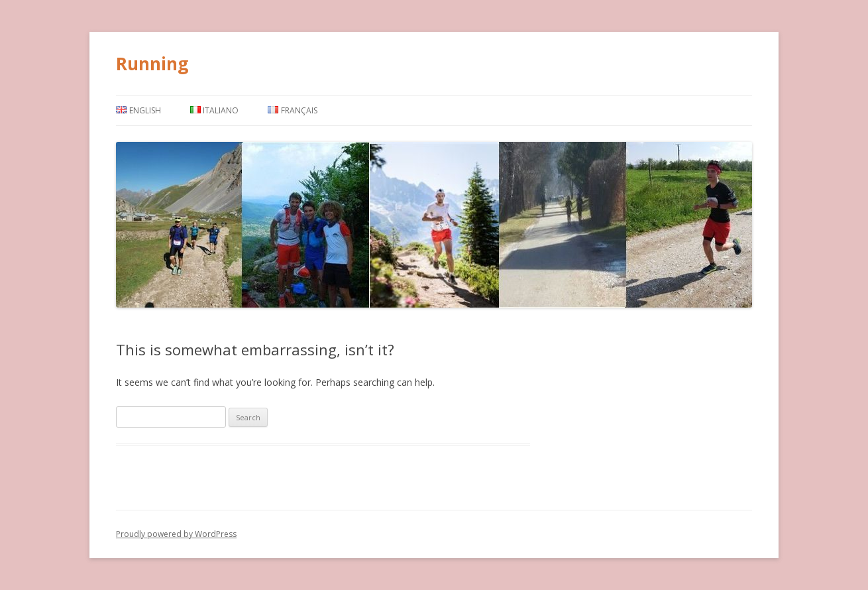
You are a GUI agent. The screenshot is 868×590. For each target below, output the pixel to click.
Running (152, 64)
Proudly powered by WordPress (176, 534)
